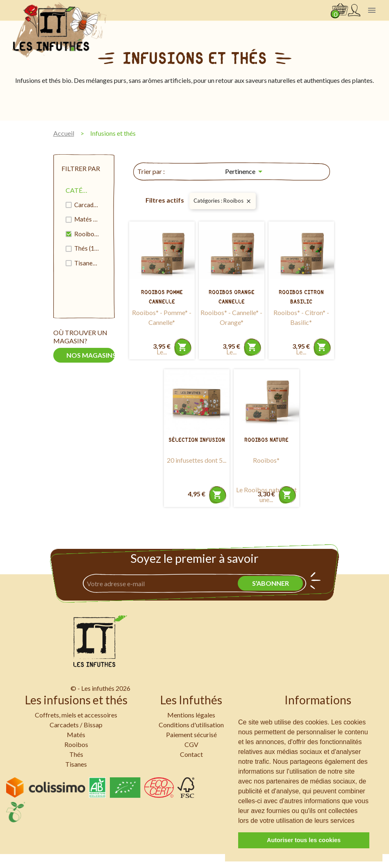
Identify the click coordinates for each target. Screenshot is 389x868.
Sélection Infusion (197, 440)
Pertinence (245, 171)
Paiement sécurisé (191, 734)
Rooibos (86, 234)
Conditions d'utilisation (191, 725)
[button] (357, 821)
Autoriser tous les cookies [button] (304, 840)
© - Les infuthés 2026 (100, 688)
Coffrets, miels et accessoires (76, 715)
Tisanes (86, 263)
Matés (86, 219)
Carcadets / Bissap (86, 205)
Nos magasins (91, 355)
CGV (191, 744)
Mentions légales (191, 715)
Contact (191, 754)
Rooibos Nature (266, 440)
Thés (86, 248)
